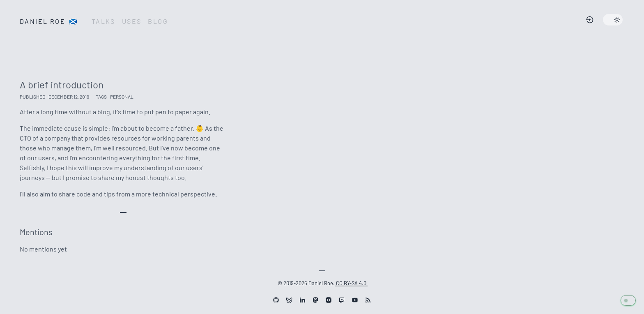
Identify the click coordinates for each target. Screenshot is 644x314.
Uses (132, 21)
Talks (103, 21)
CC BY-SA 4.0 (351, 282)
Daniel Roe (49, 21)
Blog (158, 21)
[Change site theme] (613, 20)
